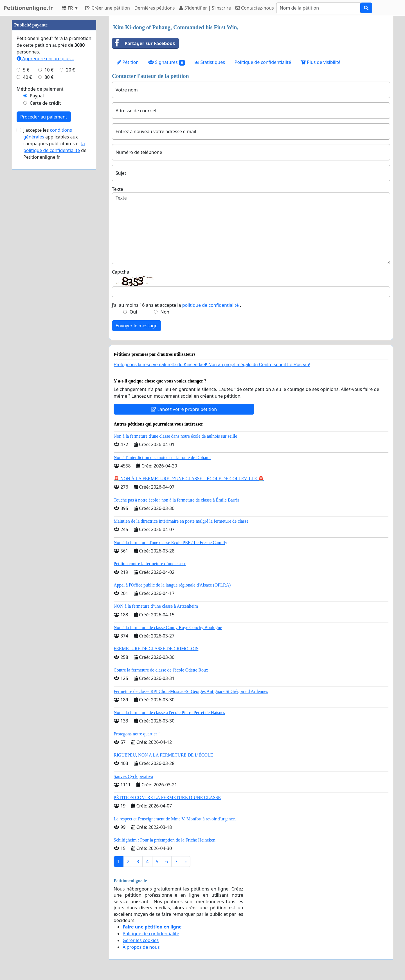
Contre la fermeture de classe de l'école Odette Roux (161, 670)
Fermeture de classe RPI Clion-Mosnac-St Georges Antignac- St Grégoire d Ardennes (191, 691)
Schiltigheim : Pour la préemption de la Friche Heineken (165, 840)
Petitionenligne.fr (28, 8)
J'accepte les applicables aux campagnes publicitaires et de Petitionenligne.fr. (55, 144)
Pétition (128, 62)
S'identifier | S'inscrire (205, 8)
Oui (133, 312)
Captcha (121, 272)
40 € (28, 77)
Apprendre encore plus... (45, 59)
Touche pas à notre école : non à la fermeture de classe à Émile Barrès (177, 500)
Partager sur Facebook (144, 43)
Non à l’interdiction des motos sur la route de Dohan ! (162, 457)
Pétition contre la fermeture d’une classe (150, 564)
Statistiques (210, 62)
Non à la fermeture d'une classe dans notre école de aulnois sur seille (175, 436)
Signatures (167, 62)
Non (165, 312)
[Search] (318, 8)
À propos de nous (141, 947)
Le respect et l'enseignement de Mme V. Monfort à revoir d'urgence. (175, 819)
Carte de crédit (45, 103)
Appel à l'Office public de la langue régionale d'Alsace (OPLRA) (172, 585)
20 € (71, 70)
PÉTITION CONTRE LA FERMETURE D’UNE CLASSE (167, 797)
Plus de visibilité (321, 62)
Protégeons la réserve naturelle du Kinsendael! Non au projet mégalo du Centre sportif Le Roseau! (212, 365)
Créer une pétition (108, 8)
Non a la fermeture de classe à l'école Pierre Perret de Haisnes (169, 712)
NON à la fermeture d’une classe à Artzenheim (156, 606)
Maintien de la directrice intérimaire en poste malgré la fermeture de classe (181, 521)
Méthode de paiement (40, 89)
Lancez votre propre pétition (184, 409)
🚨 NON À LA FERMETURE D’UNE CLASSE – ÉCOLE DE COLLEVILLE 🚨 (189, 479)
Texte (118, 189)
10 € (49, 70)
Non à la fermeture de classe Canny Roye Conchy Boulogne (168, 627)
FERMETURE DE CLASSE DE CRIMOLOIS (156, 649)
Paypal (37, 96)
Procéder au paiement (44, 117)
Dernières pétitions (155, 8)
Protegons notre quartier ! (137, 734)
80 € (49, 77)
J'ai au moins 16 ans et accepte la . (176, 305)
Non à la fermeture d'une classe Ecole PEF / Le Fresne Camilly (170, 542)
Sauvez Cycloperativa (133, 776)
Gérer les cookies (141, 940)
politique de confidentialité (211, 305)
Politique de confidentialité (263, 62)
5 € (26, 70)
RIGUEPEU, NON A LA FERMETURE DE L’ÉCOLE (163, 755)
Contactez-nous (255, 8)
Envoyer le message (137, 326)
